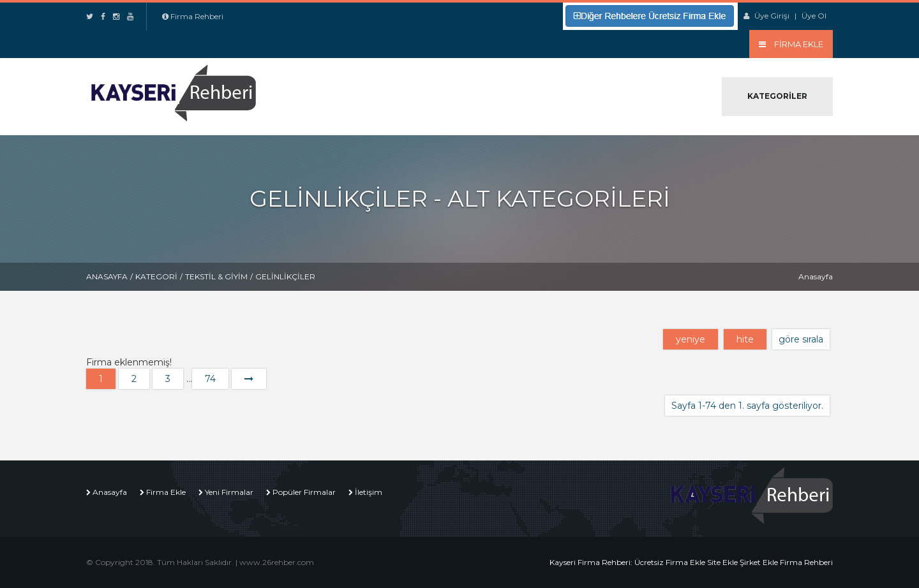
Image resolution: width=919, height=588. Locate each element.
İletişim (369, 492)
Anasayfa (107, 276)
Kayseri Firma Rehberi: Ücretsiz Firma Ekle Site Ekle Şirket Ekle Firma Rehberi (691, 562)
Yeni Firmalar (229, 492)
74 (210, 379)
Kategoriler (777, 96)
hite (745, 339)
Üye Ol (814, 16)
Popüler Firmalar (304, 492)
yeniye (691, 339)
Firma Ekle (166, 492)
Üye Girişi (772, 16)
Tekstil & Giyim (216, 276)
